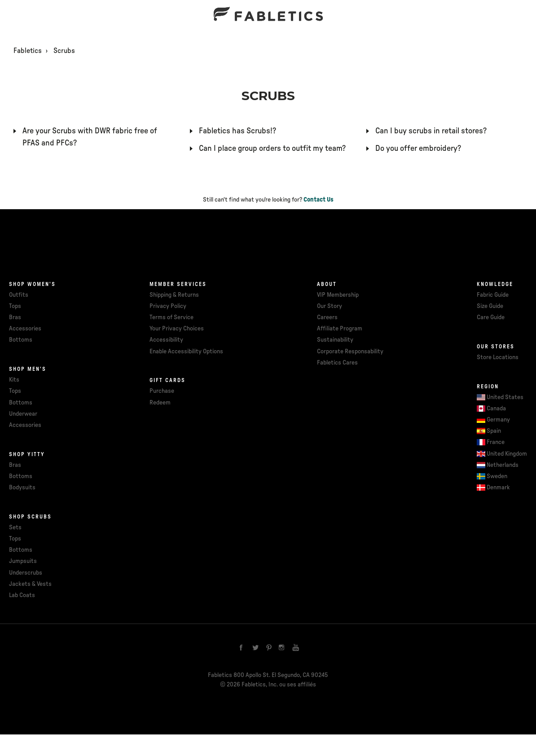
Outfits (19, 295)
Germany (498, 420)
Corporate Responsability (350, 352)
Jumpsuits (23, 561)
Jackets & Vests (30, 584)
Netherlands (503, 465)
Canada (496, 409)
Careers (327, 317)
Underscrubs (26, 573)
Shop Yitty (27, 454)
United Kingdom (507, 454)
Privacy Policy (168, 306)
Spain (494, 431)
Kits (14, 380)
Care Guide (491, 317)
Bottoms (21, 340)
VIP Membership (338, 295)
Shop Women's (32, 284)
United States (505, 397)
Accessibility (166, 340)
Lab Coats (22, 595)
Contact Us (319, 200)
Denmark (498, 488)
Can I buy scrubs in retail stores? (431, 131)
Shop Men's (28, 369)
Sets (15, 527)
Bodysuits (22, 488)
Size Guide (490, 306)
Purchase (162, 391)
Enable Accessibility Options (186, 352)
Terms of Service (171, 317)
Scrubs (64, 51)
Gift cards (167, 380)
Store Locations (498, 357)
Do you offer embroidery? (418, 149)
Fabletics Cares (337, 363)
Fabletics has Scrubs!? (237, 131)
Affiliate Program (340, 329)
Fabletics (28, 51)
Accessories (25, 329)
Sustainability (335, 340)
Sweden (497, 476)
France (496, 442)
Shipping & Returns (174, 295)
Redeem (160, 403)
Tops (15, 306)
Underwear (23, 414)
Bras (15, 317)
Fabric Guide (493, 295)
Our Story (330, 306)
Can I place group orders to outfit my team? (272, 149)
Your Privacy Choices (177, 329)
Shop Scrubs (30, 517)
